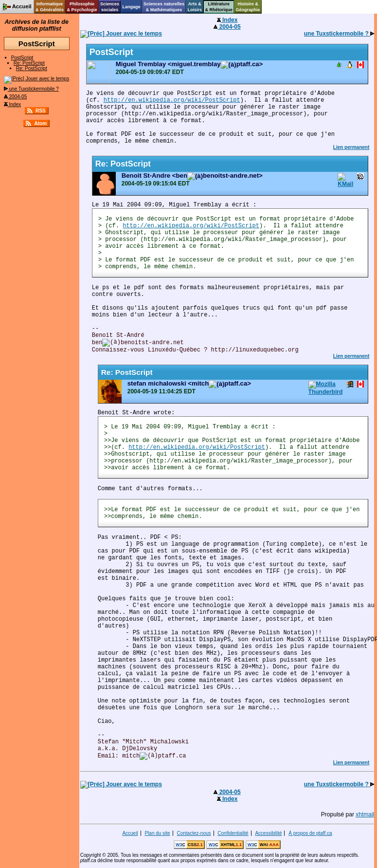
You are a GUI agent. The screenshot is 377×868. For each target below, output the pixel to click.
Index (12, 104)
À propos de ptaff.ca (310, 833)
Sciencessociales (110, 7)
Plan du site (157, 833)
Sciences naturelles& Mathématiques (164, 7)
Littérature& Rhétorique (219, 7)
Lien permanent (351, 147)
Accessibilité (268, 833)
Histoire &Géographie (248, 7)
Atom (40, 123)
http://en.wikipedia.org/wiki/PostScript (172, 100)
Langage (131, 7)
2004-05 (15, 97)
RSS (41, 111)
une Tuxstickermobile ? (31, 89)
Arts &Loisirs (195, 7)
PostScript (22, 58)
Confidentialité (233, 833)
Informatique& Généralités (50, 7)
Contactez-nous (194, 833)
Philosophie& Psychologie (82, 7)
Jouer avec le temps (36, 79)
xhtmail (365, 814)
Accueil (130, 833)
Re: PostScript (29, 63)
